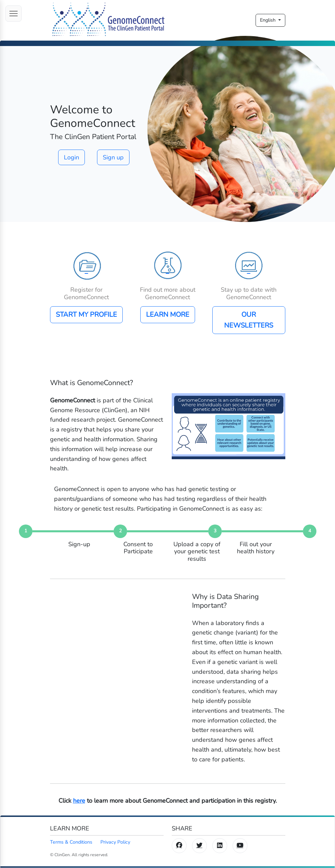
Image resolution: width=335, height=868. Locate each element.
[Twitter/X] (199, 846)
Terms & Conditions (71, 842)
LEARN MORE (168, 315)
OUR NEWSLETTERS (249, 320)
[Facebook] (179, 846)
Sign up (113, 157)
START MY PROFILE (86, 315)
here (79, 801)
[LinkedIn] (220, 846)
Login (71, 157)
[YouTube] (240, 846)
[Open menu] (14, 14)
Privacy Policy (115, 842)
